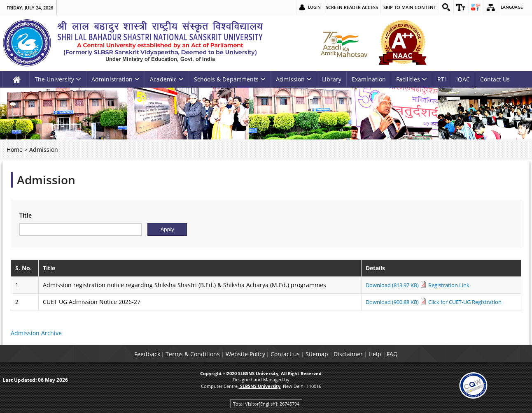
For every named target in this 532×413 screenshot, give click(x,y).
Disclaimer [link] (360, 354)
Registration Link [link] (446, 285)
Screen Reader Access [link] (345, 7)
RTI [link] (442, 79)
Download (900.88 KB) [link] (387, 302)
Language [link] (511, 7)
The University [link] (58, 79)
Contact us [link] (281, 354)
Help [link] (394, 354)
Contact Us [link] (495, 79)
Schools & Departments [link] (230, 79)
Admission (46, 180)
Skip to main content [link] (403, 7)
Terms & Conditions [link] (174, 354)
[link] (440, 7)
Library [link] (332, 79)
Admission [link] (294, 79)
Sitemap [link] (321, 354)
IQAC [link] (463, 79)
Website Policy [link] (234, 354)
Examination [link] (369, 79)
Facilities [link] (412, 79)
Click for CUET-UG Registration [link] (464, 302)
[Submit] (167, 229)
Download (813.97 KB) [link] (387, 285)
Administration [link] (115, 79)
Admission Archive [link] (36, 333)
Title (26, 215)
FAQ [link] (419, 354)
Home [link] (15, 150)
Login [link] (307, 7)
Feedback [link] (120, 354)
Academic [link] (167, 79)
